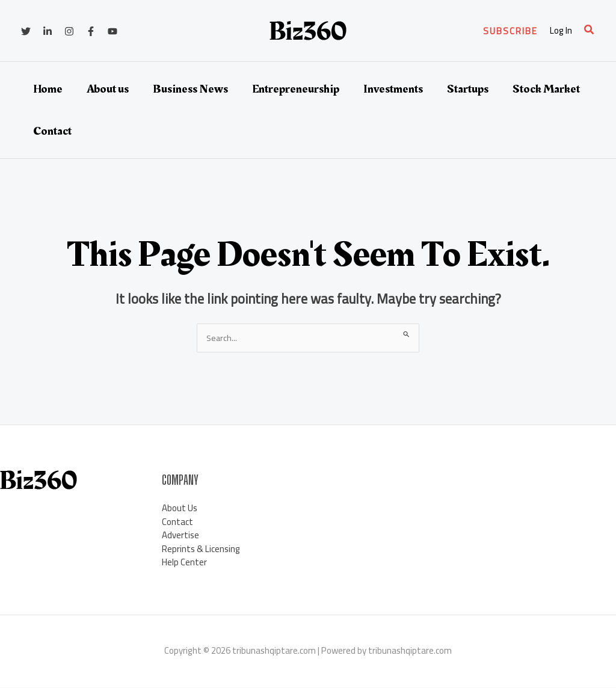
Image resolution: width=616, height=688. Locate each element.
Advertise (180, 536)
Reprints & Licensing (201, 549)
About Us (180, 508)
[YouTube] (112, 31)
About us (108, 89)
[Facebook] (91, 31)
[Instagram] (69, 31)
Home (48, 89)
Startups (468, 89)
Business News (190, 89)
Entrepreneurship (296, 89)
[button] (510, 31)
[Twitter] (26, 31)
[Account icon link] (561, 31)
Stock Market (546, 89)
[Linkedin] (48, 31)
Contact (52, 131)
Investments (393, 89)
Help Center (184, 563)
